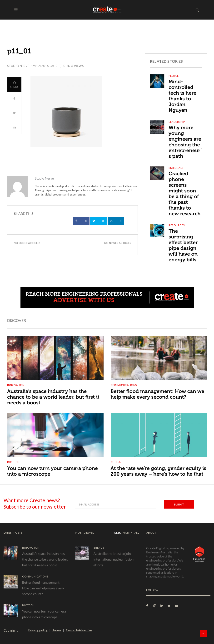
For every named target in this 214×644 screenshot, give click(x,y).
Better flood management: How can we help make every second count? (158, 394)
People (174, 76)
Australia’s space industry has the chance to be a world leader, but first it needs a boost (53, 397)
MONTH (128, 533)
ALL (137, 533)
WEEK (117, 533)
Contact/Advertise (79, 630)
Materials (176, 168)
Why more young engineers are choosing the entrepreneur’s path (185, 142)
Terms (57, 630)
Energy (99, 548)
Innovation (16, 385)
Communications (124, 385)
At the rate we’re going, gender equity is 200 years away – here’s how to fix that (159, 471)
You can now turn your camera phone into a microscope (52, 471)
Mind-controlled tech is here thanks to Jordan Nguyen (182, 96)
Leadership (177, 122)
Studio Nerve (18, 66)
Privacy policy (38, 630)
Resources (177, 225)
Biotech (13, 462)
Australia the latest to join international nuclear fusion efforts (114, 559)
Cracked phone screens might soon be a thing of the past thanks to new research (184, 194)
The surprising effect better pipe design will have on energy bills (183, 245)
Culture (117, 462)
